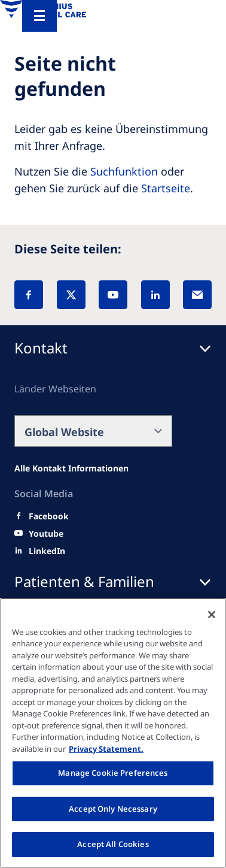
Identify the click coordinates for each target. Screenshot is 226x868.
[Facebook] (29, 295)
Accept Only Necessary (113, 809)
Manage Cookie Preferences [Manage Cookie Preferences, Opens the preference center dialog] (113, 773)
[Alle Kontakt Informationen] (71, 468)
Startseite (166, 188)
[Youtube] (46, 534)
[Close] (212, 615)
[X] (71, 295)
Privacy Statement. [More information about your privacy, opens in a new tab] (106, 749)
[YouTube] (113, 295)
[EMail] (197, 295)
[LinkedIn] (155, 295)
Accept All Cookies (113, 844)
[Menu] (39, 16)
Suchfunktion (124, 171)
